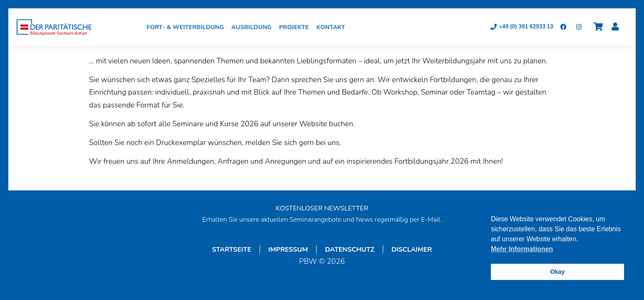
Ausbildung (254, 27)
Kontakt (333, 27)
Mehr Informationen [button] (522, 249)
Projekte (296, 27)
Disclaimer (412, 250)
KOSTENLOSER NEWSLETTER (322, 208)
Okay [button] (557, 272)
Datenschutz (350, 250)
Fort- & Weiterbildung (188, 27)
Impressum (288, 250)
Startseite (232, 250)
